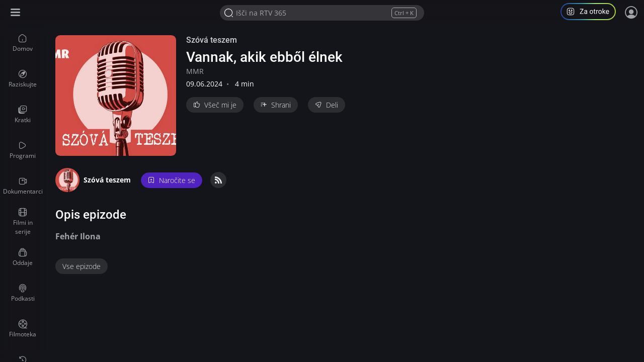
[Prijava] (631, 13)
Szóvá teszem (212, 40)
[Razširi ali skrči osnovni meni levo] (16, 13)
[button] (592, 13)
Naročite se (172, 180)
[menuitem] (23, 43)
